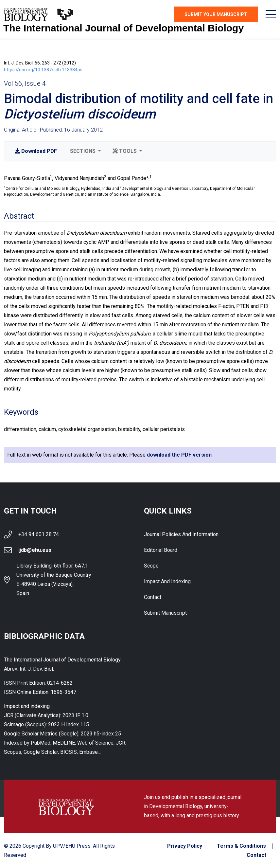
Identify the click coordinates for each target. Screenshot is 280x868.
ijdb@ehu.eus (35, 550)
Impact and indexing (167, 581)
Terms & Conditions (241, 846)
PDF (36, 151)
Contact (153, 597)
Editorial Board (161, 550)
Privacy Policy (185, 846)
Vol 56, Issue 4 (25, 83)
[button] (85, 151)
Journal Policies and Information (181, 534)
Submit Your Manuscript (216, 14)
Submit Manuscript (165, 613)
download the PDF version (179, 455)
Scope (151, 566)
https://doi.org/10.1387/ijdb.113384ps (43, 70)
